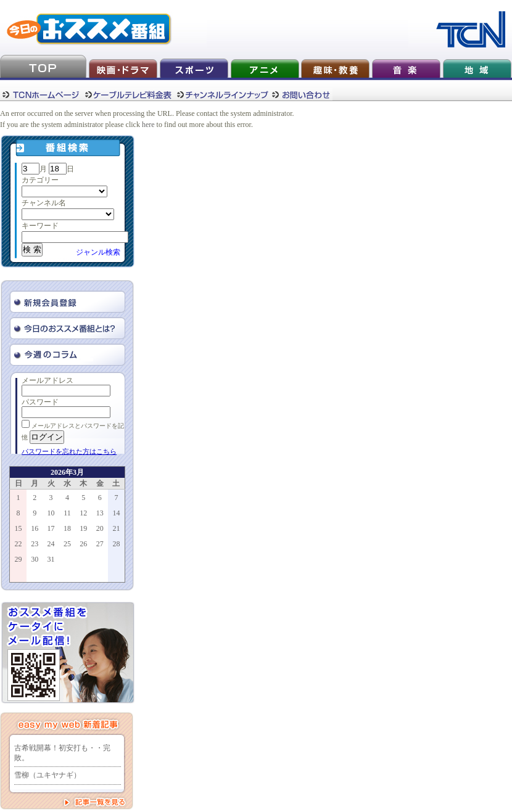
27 (100, 544)
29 (19, 559)
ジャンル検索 (98, 252)
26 (83, 544)
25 (67, 544)
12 (83, 513)
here (148, 125)
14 (116, 513)
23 (35, 544)
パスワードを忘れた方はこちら (69, 451)
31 (51, 559)
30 (35, 559)
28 (116, 544)
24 (51, 544)
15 (19, 528)
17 (51, 528)
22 (19, 544)
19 (83, 528)
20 (100, 528)
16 (35, 528)
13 (100, 513)
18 (67, 528)
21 (116, 528)
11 (67, 513)
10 (51, 513)
